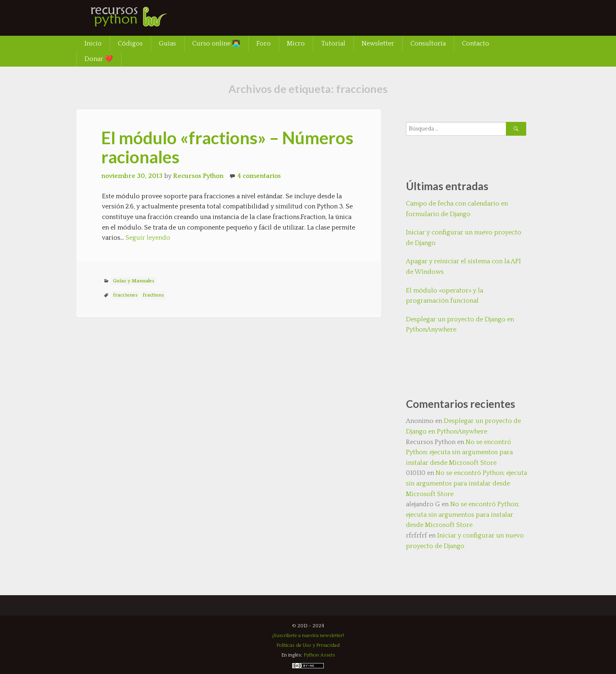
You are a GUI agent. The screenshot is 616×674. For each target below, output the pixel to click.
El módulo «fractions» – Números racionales (227, 147)
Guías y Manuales (134, 281)
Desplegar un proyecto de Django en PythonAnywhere (460, 325)
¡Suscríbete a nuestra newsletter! (308, 636)
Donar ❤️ (99, 59)
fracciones (125, 295)
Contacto (476, 43)
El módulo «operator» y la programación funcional (445, 296)
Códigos (130, 43)
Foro (264, 43)
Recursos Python (198, 176)
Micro (296, 43)
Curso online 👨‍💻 (216, 43)
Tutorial (333, 43)
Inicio (93, 43)
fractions (153, 295)
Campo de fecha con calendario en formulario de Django (457, 209)
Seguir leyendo (148, 238)
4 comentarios (259, 176)
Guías (167, 43)
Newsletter (378, 43)
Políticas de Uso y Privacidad (308, 645)
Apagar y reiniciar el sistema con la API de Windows (463, 267)
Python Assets (319, 655)
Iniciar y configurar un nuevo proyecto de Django (464, 238)
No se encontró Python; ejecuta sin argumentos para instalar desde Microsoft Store (459, 452)
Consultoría (428, 43)
